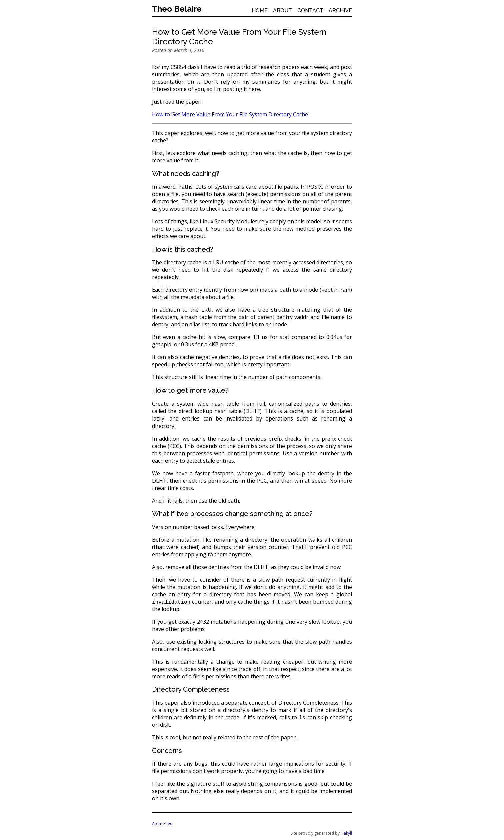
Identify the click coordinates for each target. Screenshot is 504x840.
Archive (340, 11)
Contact (310, 11)
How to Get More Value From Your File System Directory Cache (230, 114)
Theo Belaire (177, 9)
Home (260, 11)
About (282, 11)
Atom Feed (162, 823)
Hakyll (346, 833)
